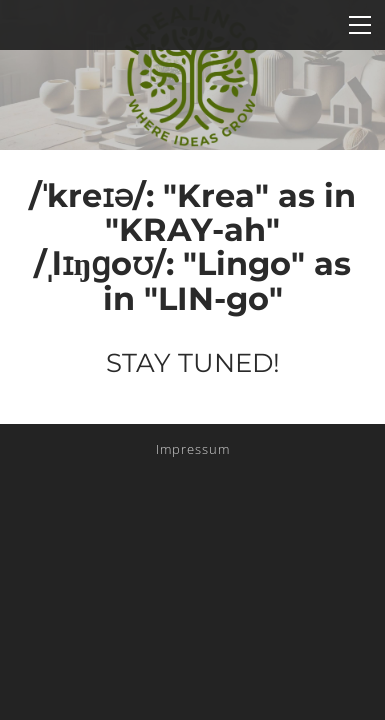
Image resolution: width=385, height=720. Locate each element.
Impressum (193, 449)
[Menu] (360, 25)
